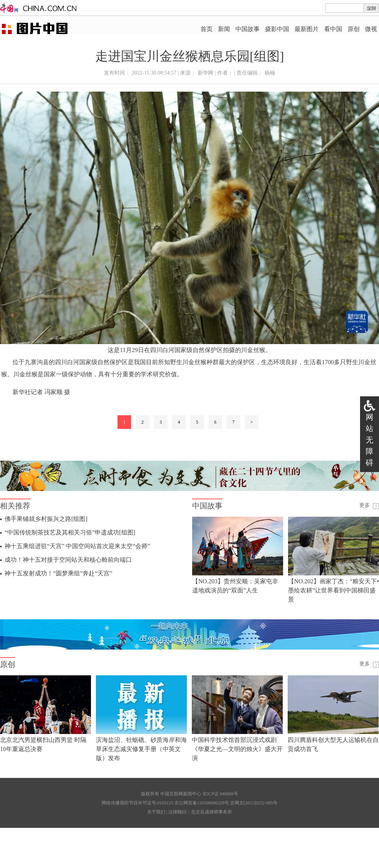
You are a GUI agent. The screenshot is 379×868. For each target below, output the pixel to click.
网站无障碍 (370, 440)
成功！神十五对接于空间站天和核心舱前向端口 (68, 560)
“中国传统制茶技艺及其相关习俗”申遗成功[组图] (70, 532)
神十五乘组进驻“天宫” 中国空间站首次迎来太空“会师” (77, 546)
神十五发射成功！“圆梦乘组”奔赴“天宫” (58, 573)
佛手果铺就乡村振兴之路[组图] (46, 519)
